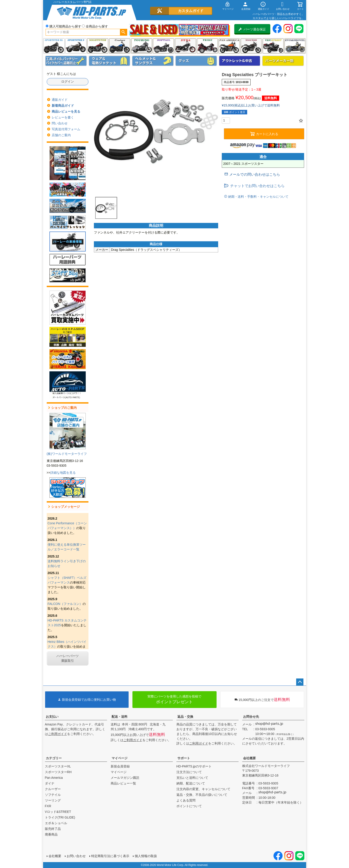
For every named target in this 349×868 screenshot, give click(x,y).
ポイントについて (189, 806)
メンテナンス (66, 61)
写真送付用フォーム (66, 129)
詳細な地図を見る (63, 473)
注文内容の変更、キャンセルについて (203, 789)
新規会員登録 (120, 766)
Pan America (229, 46)
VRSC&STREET (273, 46)
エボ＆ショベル (56, 823)
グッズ (196, 61)
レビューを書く (63, 117)
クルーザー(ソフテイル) (120, 46)
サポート (184, 758)
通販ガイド (60, 100)
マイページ (120, 758)
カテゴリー (54, 758)
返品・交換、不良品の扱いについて (202, 795)
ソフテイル (163, 46)
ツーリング (142, 46)
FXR (48, 806)
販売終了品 (53, 829)
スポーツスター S (76, 46)
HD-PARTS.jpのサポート (194, 766)
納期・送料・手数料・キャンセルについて (258, 197)
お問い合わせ (76, 856)
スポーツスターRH (58, 772)
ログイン (68, 81)
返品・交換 (185, 717)
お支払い (52, 717)
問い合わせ (60, 123)
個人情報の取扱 (146, 856)
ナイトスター (98, 46)
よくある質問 (186, 800)
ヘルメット (153, 61)
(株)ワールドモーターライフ (67, 454)
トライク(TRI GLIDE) (207, 46)
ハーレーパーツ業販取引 (68, 658)
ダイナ (185, 46)
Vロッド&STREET (58, 812)
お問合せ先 (251, 717)
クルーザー (53, 789)
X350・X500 (251, 46)
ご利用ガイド (58, 734)
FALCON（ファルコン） (65, 604)
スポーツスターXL (58, 766)
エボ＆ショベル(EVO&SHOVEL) (295, 46)
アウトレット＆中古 (240, 61)
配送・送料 (120, 717)
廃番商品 (51, 834)
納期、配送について (191, 783)
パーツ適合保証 (252, 29)
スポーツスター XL (54, 46)
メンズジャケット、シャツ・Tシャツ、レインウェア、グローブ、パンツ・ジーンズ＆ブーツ (110, 61)
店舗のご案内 (61, 135)
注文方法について (189, 772)
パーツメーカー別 (283, 61)
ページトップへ (300, 682)
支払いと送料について (192, 778)
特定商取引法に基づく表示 (110, 856)
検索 (123, 32)
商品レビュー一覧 (123, 783)
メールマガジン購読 (125, 778)
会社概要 (249, 758)
